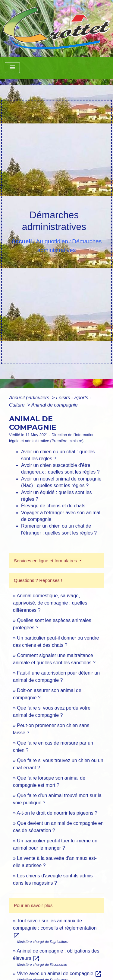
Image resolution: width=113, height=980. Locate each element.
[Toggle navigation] (12, 68)
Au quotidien (52, 241)
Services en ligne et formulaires (46, 561)
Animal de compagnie (55, 405)
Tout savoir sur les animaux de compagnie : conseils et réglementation (55, 928)
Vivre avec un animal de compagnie (59, 974)
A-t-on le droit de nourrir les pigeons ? (57, 813)
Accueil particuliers (30, 398)
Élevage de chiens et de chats (53, 506)
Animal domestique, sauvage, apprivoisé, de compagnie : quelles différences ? (50, 603)
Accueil (22, 241)
